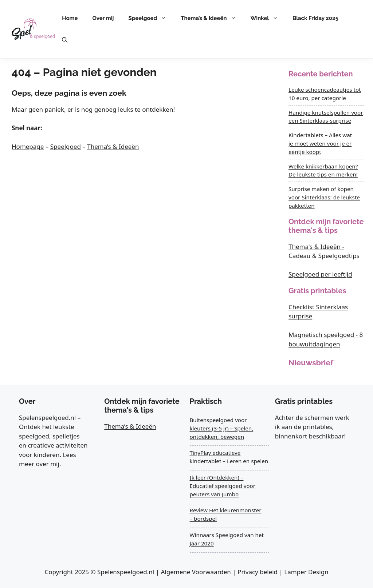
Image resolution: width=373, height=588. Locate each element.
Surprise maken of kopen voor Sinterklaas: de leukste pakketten (324, 197)
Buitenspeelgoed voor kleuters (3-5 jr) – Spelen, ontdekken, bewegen (222, 428)
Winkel (268, 18)
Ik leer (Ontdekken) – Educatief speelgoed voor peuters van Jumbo (223, 486)
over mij (48, 464)
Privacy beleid (258, 572)
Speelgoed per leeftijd (320, 274)
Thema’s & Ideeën (212, 18)
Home (70, 18)
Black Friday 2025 (315, 18)
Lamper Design (306, 572)
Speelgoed (151, 18)
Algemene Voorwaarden (196, 572)
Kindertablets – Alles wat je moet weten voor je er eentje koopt (320, 143)
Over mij (103, 18)
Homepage (28, 146)
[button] (65, 40)
